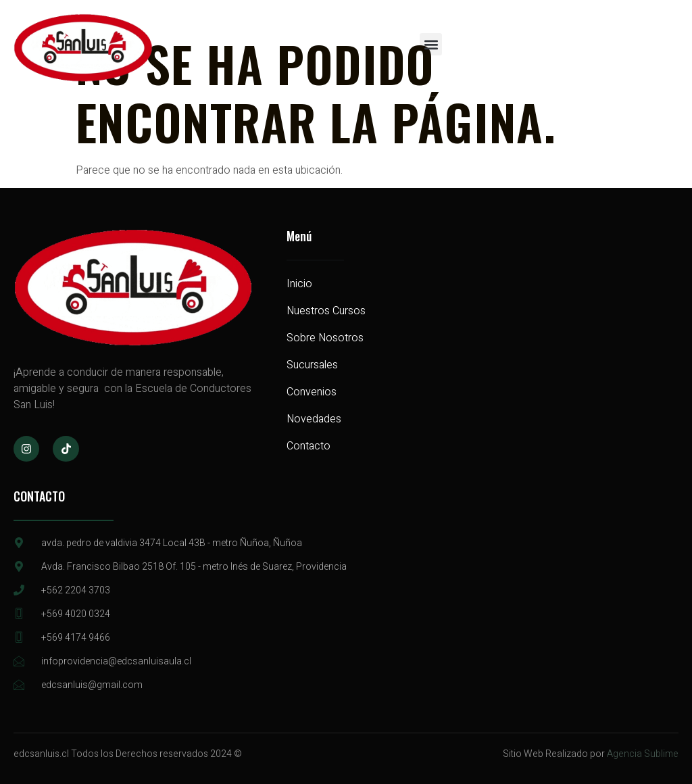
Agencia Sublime (643, 754)
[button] (431, 44)
